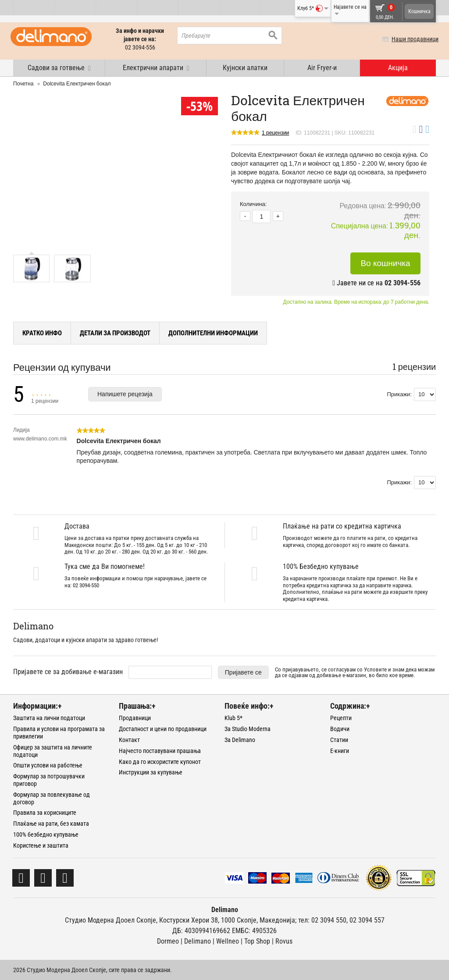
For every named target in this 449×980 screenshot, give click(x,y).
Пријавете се (243, 672)
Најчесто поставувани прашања (160, 751)
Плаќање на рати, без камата (51, 824)
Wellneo (228, 941)
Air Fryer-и (322, 68)
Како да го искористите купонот (160, 762)
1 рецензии (275, 133)
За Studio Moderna (248, 729)
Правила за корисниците (45, 813)
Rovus (284, 941)
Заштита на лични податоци (49, 718)
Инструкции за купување (151, 772)
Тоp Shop (257, 941)
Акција (398, 68)
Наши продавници (412, 39)
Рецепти (341, 718)
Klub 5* (233, 718)
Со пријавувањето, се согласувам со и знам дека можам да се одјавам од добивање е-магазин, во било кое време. (355, 672)
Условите (375, 669)
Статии (339, 740)
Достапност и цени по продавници (163, 729)
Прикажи (398, 394)
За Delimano (240, 740)
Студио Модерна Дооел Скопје (110, 920)
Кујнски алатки (245, 68)
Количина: (253, 204)
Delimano (198, 941)
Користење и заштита (41, 845)
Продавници (135, 718)
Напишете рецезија (125, 394)
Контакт (129, 740)
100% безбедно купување (46, 834)
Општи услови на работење (48, 765)
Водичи (340, 729)
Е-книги (340, 751)
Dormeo (168, 941)
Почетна (23, 84)
